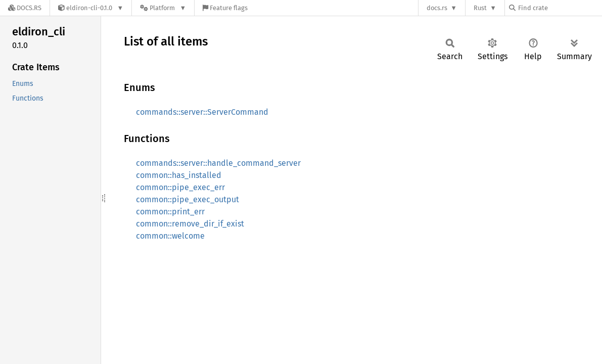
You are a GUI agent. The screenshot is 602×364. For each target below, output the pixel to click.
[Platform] (163, 8)
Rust (480, 8)
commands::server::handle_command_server (218, 163)
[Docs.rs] (25, 8)
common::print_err (170, 212)
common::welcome (170, 236)
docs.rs (437, 8)
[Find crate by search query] (560, 8)
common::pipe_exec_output (188, 199)
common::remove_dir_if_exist (190, 224)
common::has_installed (179, 175)
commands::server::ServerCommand (202, 112)
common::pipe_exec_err (180, 187)
